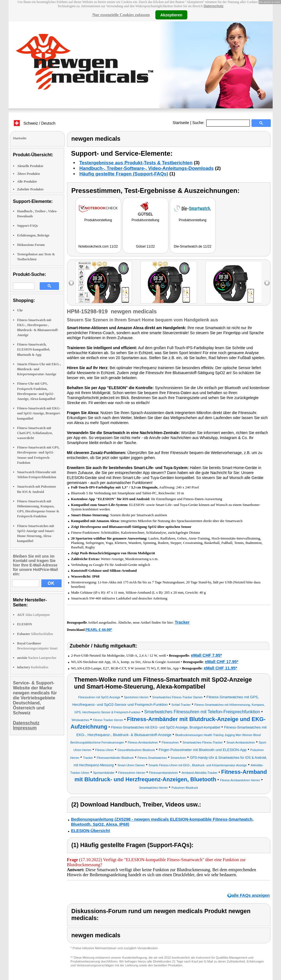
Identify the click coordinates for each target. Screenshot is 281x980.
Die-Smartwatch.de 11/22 (192, 246)
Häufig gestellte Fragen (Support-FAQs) (124, 174)
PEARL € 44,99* (99, 630)
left (71, 283)
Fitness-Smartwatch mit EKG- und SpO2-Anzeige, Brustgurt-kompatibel (39, 413)
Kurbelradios (33, 667)
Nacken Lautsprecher (37, 658)
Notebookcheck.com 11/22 (98, 246)
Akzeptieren (171, 15)
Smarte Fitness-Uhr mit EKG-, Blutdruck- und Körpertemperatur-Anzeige (39, 369)
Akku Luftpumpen (33, 615)
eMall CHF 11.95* (220, 668)
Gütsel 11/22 (145, 246)
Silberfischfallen (35, 634)
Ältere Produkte (29, 174)
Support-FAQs (28, 226)
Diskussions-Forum (31, 245)
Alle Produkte (27, 182)
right (267, 283)
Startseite (181, 123)
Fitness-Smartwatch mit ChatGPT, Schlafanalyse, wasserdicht (35, 433)
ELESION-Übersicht (91, 831)
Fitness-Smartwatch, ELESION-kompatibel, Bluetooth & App (34, 349)
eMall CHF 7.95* (207, 655)
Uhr (20, 310)
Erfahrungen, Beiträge (33, 235)
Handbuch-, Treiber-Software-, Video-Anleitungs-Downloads (147, 168)
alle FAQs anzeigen (251, 895)
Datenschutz (214, 6)
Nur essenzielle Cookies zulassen (121, 15)
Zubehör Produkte (30, 189)
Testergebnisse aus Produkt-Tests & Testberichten (136, 163)
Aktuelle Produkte (30, 166)
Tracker (182, 622)
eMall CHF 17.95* (222, 662)
